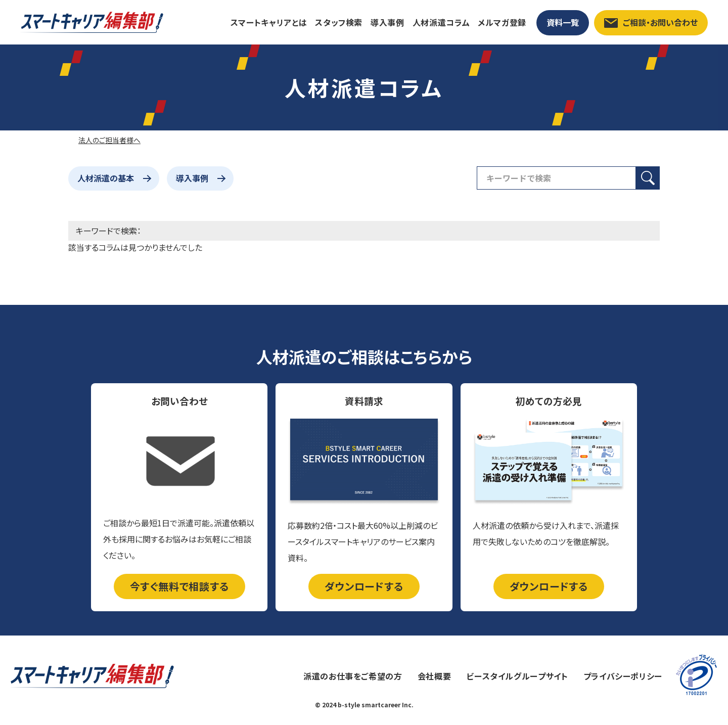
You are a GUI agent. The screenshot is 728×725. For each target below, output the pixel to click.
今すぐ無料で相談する (179, 586)
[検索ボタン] (648, 178)
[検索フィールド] (556, 178)
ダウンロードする (364, 586)
